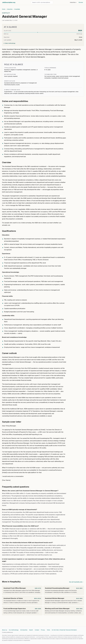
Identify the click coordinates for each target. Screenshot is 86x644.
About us (5, 630)
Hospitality (17, 9)
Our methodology (14, 630)
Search (31, 630)
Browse (81, 2)
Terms (48, 630)
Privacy (43, 630)
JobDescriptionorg (9, 2)
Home (4, 9)
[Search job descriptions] (42, 2)
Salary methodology (10, 43)
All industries (24, 630)
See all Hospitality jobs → (77, 582)
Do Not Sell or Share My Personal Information (64, 630)
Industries (73, 2)
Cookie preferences (7, 632)
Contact (37, 630)
